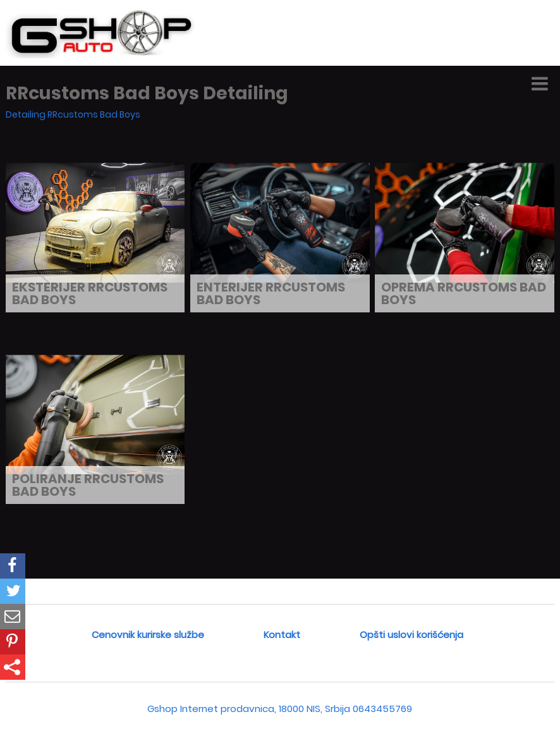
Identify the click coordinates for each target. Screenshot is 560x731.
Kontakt (282, 635)
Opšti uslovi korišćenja (411, 635)
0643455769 (382, 709)
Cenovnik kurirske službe (148, 635)
